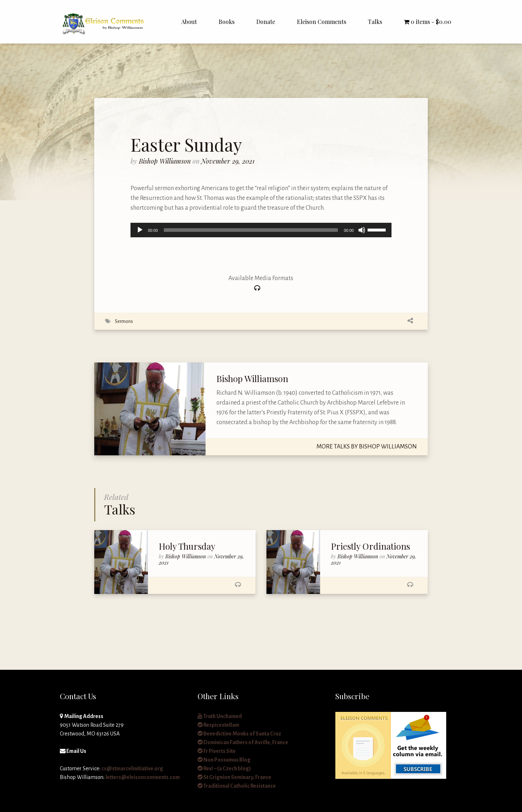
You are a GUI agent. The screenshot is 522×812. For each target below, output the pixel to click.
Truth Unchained (220, 716)
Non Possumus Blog (224, 760)
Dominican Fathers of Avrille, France (243, 742)
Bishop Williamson (166, 161)
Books (227, 22)
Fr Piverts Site (217, 751)
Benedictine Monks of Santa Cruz (239, 734)
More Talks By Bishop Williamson (367, 447)
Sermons (124, 321)
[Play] (140, 230)
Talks (375, 22)
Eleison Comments (322, 22)
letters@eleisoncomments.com (143, 777)
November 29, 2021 (228, 161)
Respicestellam (218, 725)
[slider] (251, 230)
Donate (266, 22)
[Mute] (362, 230)
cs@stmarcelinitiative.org (132, 768)
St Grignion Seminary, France (234, 777)
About (189, 22)
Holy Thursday (187, 546)
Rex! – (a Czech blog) (224, 768)
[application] (261, 230)
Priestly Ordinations (370, 546)
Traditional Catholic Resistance (237, 786)
